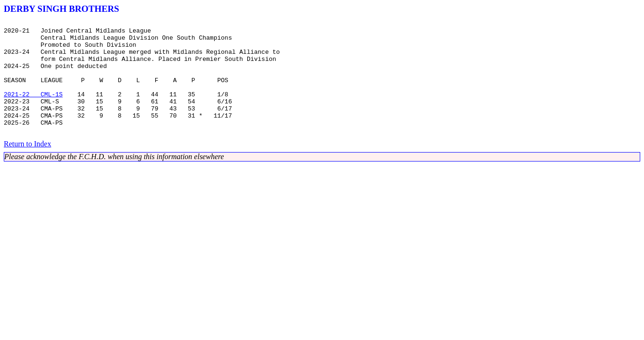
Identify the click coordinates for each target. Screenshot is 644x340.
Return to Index (27, 166)
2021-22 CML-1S (33, 110)
